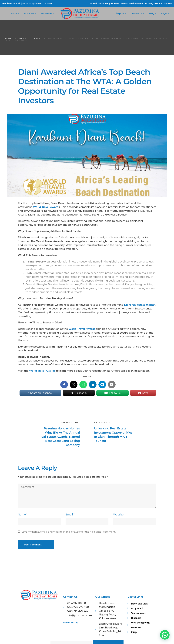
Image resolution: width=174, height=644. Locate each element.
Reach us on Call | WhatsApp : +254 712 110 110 (27, 3)
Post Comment (33, 545)
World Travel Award (46, 207)
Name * (23, 515)
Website (118, 515)
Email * (70, 515)
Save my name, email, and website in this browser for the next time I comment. (69, 532)
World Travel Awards (42, 371)
